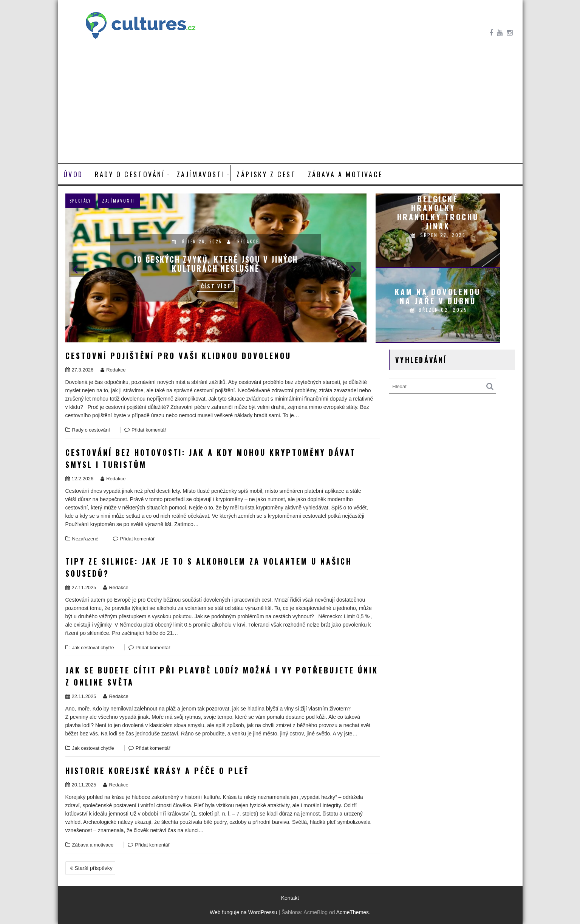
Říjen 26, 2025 (198, 241)
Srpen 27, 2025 (439, 235)
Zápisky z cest (266, 174)
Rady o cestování (130, 174)
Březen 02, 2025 (439, 310)
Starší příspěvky (94, 868)
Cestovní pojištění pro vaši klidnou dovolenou (178, 356)
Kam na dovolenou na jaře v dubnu (438, 296)
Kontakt (290, 898)
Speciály (80, 201)
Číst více (216, 286)
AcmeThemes (353, 912)
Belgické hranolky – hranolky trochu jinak (438, 212)
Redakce (243, 241)
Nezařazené (85, 539)
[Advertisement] (290, 107)
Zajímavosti (201, 174)
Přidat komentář (149, 430)
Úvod (73, 174)
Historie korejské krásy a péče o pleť (157, 771)
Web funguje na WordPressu (243, 912)
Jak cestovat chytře (93, 648)
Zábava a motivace (345, 174)
